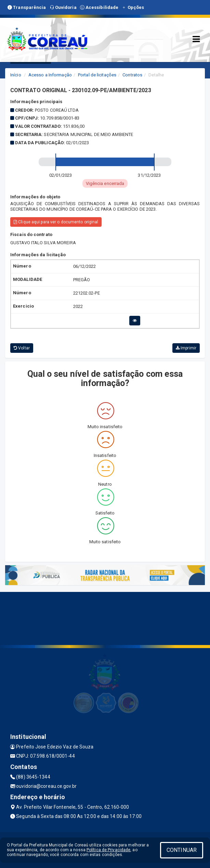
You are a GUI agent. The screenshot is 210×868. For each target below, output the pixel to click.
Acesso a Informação (50, 75)
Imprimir (186, 348)
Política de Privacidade (108, 850)
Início (16, 75)
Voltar (22, 348)
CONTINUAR (182, 850)
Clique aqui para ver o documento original (56, 222)
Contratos (132, 75)
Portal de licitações (97, 75)
